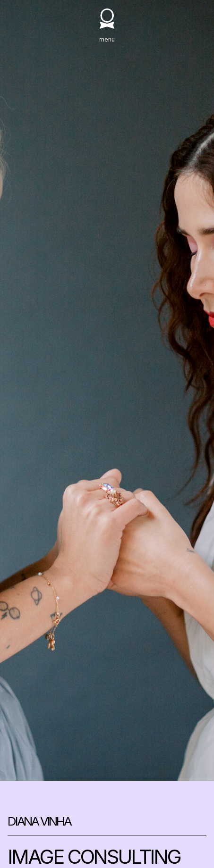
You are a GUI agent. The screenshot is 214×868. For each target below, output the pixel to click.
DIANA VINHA (39, 822)
